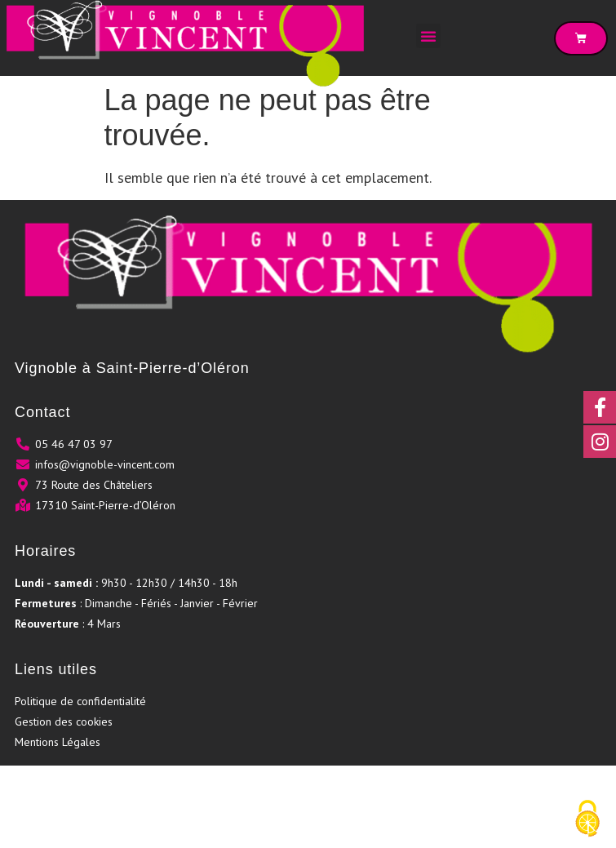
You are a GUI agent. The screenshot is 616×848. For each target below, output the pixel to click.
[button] (428, 36)
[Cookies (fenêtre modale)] (587, 820)
